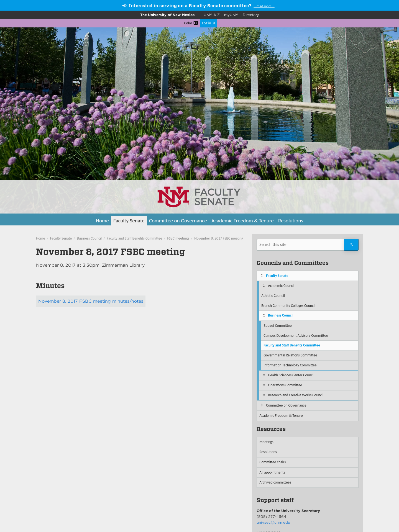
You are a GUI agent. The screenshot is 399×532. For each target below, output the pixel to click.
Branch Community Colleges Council (288, 306)
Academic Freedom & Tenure (243, 221)
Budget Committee (278, 326)
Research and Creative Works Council (296, 395)
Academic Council (281, 286)
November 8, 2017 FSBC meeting (219, 238)
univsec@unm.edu (273, 522)
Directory (251, 15)
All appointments (272, 472)
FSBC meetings (178, 238)
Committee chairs (273, 462)
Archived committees (275, 482)
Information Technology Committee (290, 365)
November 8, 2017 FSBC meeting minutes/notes (91, 301)
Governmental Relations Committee (290, 355)
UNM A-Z (212, 15)
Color (188, 23)
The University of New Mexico (167, 15)
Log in (207, 23)
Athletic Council (273, 296)
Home (102, 221)
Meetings (266, 442)
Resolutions (291, 221)
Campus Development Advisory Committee (296, 336)
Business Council (89, 238)
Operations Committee (285, 385)
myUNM (231, 15)
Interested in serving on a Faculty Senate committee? (190, 6)
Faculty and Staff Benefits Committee (135, 238)
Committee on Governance (178, 221)
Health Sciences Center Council (291, 375)
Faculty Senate (129, 221)
